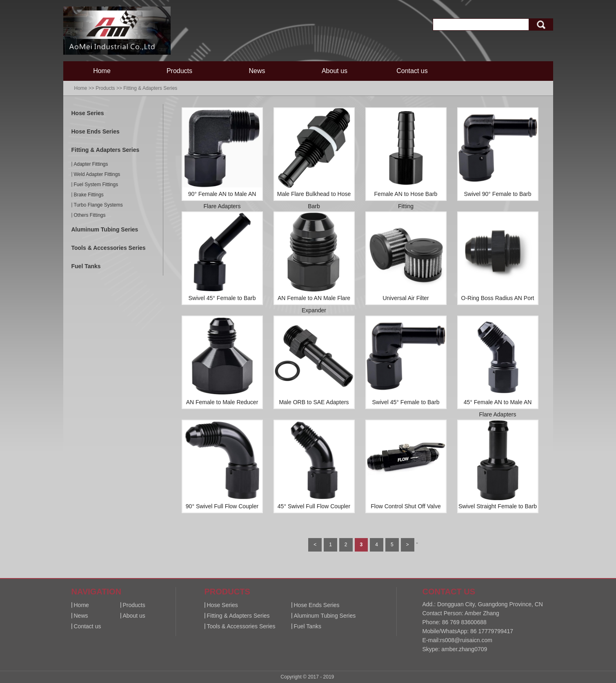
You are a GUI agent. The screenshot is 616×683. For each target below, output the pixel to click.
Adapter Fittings (91, 164)
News (257, 71)
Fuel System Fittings (96, 185)
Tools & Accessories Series (109, 248)
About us (335, 71)
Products (179, 71)
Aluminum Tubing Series (105, 229)
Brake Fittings (89, 195)
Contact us (412, 71)
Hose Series (88, 113)
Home (102, 71)
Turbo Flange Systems (98, 205)
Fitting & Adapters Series (150, 88)
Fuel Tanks (86, 266)
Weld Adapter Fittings (97, 174)
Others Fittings (90, 215)
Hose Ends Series (96, 131)
